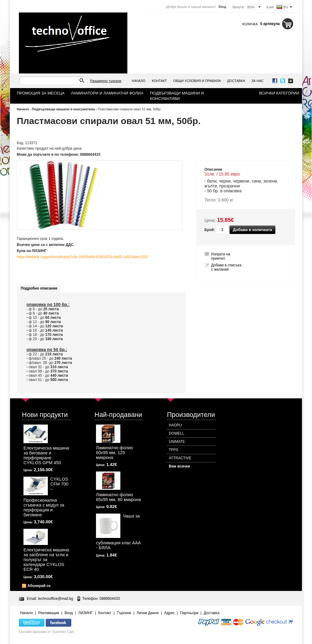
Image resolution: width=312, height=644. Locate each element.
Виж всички (179, 466)
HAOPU (175, 425)
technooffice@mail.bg (56, 599)
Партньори (189, 613)
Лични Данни (147, 613)
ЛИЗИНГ (86, 613)
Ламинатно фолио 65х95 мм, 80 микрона (118, 497)
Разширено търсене (106, 81)
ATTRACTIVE (180, 458)
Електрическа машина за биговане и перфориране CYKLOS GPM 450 (46, 455)
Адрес (169, 613)
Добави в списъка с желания (226, 267)
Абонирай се (39, 586)
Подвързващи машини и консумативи (64, 109)
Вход (222, 7)
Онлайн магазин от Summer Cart (46, 632)
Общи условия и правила (197, 81)
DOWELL (177, 433)
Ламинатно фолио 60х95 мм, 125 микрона (115, 453)
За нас (257, 81)
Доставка (236, 81)
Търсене (124, 613)
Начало (138, 81)
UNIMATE (177, 442)
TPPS (174, 450)
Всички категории (279, 93)
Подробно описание (39, 288)
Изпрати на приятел (221, 256)
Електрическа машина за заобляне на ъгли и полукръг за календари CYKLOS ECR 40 (46, 560)
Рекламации (49, 613)
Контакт (159, 81)
